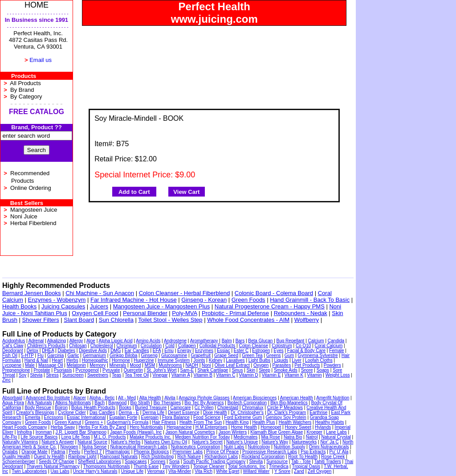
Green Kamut (68, 422)
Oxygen (261, 365)
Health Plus (263, 422)
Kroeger (314, 432)
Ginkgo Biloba (123, 355)
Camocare (180, 408)
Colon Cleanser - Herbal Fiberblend (185, 293)
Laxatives (235, 360)
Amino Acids (148, 341)
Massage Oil (51, 365)
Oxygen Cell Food (95, 313)
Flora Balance (176, 417)
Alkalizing (57, 341)
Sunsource (277, 462)
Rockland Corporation (263, 457)
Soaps (323, 370)
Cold (170, 346)
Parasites (282, 365)
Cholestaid (228, 408)
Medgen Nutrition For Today (202, 437)
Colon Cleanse (253, 346)
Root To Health (303, 457)
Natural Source (92, 442)
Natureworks (304, 442)
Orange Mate (34, 452)
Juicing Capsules (63, 306)
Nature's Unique (242, 442)
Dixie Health (215, 412)
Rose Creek (333, 457)
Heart (57, 360)
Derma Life (153, 412)
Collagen (187, 346)
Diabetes (67, 351)
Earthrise (318, 412)
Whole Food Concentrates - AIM (248, 320)
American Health (297, 398)
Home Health (244, 427)
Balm (227, 341)
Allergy (76, 341)
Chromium (127, 346)
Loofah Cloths (319, 360)
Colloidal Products (218, 346)
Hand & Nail (36, 360)
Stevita (256, 462)
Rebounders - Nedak (301, 313)
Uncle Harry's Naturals (95, 471)
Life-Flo (10, 437)
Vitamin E (271, 375)
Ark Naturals (40, 403)
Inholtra (24, 432)
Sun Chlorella (116, 320)
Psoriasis (63, 370)
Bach (100, 403)
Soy (22, 375)
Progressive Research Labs (270, 452)
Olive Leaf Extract (232, 365)
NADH (192, 365)
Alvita (170, 398)
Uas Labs (60, 471)
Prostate (42, 370)
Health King (237, 422)
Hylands (323, 427)
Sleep (265, 370)
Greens (274, 355)
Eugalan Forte (124, 417)
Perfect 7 (93, 452)
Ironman (44, 432)
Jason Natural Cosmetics (190, 432)
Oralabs (10, 452)
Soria (174, 462)
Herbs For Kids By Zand (102, 427)
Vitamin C (226, 375)
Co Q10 (303, 346)
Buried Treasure (151, 408)
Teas (116, 375)
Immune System (174, 360)
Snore (307, 370)
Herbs (72, 360)
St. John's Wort (161, 370)
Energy (184, 351)
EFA (157, 351)
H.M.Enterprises (212, 427)
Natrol (312, 437)
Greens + (94, 422)
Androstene (175, 341)
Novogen (69, 447)
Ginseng (149, 355)
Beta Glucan (260, 341)
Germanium (94, 355)
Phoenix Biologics (151, 452)
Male (30, 365)
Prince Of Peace (222, 452)
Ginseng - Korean (204, 300)
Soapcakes (136, 462)
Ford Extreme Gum (243, 417)
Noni (206, 365)
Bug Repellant (291, 341)
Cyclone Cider (72, 412)
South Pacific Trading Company (214, 462)
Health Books (19, 306)
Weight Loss (338, 375)
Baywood (117, 403)
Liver (297, 360)
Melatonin (76, 365)
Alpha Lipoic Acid (116, 341)
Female (336, 351)
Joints (199, 360)
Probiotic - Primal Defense (235, 313)
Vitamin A (181, 375)
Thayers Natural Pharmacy (53, 466)
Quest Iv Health (49, 457)
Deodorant (13, 351)
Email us (41, 60)
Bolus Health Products (93, 408)
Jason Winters (233, 432)
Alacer (80, 398)
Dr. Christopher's (247, 412)
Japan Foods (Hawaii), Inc (136, 432)
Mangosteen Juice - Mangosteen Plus (162, 306)
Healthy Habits (329, 422)
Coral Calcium (329, 346)
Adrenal (36, 341)
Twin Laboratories (29, 471)
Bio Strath (140, 403)
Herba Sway (63, 427)
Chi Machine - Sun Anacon (100, 293)
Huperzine (144, 360)
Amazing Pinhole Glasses (204, 398)
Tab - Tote (301, 462)
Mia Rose (270, 437)
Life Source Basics (39, 437)
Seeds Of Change (57, 462)
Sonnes (158, 462)
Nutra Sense (94, 447)
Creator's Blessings (35, 412)
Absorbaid (12, 398)
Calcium (316, 341)
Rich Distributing (157, 457)
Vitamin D (249, 375)
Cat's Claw (13, 346)
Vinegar (160, 375)
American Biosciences (255, 398)
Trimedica (279, 466)
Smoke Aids (286, 370)
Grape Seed (226, 355)
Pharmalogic (118, 452)
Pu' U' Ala (339, 452)
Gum (289, 355)
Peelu (75, 452)
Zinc (6, 380)
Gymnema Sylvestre (318, 355)
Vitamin (314, 375)
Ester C (241, 351)
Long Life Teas (76, 437)
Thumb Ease (146, 466)
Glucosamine (174, 355)
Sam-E (187, 370)
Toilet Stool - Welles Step (170, 320)
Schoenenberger (19, 462)
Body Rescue (38, 408)
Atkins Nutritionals (73, 403)
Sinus (237, 370)
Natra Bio (293, 437)
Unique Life (132, 471)
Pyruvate (111, 370)
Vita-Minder (180, 471)
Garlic (73, 355)
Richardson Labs (221, 457)
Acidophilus (14, 341)
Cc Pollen (204, 408)
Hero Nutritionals (146, 427)
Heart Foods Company (25, 427)
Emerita (33, 417)
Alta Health (150, 398)
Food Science (207, 417)
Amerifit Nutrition (333, 398)
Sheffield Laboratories (100, 462)
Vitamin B (203, 375)
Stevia (36, 375)
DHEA (48, 351)
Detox (33, 351)
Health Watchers (295, 422)
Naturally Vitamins (20, 442)
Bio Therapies (167, 403)
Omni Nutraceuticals (329, 447)
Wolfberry (307, 320)
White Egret (228, 471)
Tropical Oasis (306, 466)
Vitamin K (294, 375)
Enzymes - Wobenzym (57, 300)
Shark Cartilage (213, 370)
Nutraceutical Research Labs (138, 447)
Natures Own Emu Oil (166, 442)
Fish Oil (10, 355)
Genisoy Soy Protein (286, 417)
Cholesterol (102, 346)
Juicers (99, 306)
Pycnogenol (87, 370)
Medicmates (245, 437)
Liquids (281, 360)
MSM (150, 365)
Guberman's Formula (128, 422)
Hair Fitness (164, 422)
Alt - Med (127, 398)
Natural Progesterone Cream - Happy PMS (270, 306)
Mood (135, 365)
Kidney (216, 360)
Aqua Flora (13, 403)
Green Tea (252, 355)
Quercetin (133, 370)
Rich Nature (189, 457)
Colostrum (282, 346)
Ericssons (54, 417)
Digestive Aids (93, 351)
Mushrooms (170, 365)
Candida (336, 341)
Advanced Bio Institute (48, 398)
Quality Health (16, 457)
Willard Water (256, 471)
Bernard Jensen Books (32, 293)
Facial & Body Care (306, 351)
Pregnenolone (16, 370)
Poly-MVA (184, 313)
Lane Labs (336, 432)
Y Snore (282, 471)
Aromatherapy (204, 341)
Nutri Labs (234, 447)
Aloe (91, 341)
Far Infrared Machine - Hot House (134, 300)
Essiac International (86, 417)
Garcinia (55, 355)
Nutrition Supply (290, 447)
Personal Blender (145, 313)
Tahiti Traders (328, 462)
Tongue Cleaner (209, 466)
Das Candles (102, 412)
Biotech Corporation (247, 403)
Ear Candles (137, 351)
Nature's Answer (58, 442)
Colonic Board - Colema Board (274, 293)
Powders (332, 365)
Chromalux (252, 408)
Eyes (278, 351)
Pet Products (307, 365)
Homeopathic (95, 360)
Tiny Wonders (176, 466)
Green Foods (248, 300)
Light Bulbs (259, 360)
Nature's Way (275, 442)
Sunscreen (73, 375)
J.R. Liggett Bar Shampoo (81, 432)
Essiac (223, 351)
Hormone (121, 360)
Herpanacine (179, 427)
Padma (58, 452)
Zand (299, 471)
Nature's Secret (207, 442)
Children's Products (46, 346)
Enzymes (204, 351)
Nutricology (259, 447)
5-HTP (27, 355)
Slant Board (79, 320)
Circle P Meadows (285, 408)
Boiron (61, 408)
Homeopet (271, 427)
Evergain (150, 417)
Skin (251, 370)
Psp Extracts (313, 452)
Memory (98, 365)
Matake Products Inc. (151, 437)
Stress (52, 375)
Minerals (118, 365)
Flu (41, 355)
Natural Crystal (336, 437)
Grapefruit (200, 355)
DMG (116, 351)
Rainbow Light (82, 457)
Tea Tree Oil (137, 375)
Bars (240, 341)
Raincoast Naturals (119, 457)
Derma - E (129, 412)
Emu (169, 351)
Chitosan (78, 346)
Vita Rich (204, 471)
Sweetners (98, 375)
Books (125, 408)
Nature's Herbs (126, 442)
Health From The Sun (201, 422)
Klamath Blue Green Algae (277, 432)
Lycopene (12, 365)
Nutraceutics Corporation (196, 447)
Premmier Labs (187, 452)
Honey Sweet (298, 427)
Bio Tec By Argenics (204, 403)
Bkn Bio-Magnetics (289, 403)
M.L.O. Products (110, 437)
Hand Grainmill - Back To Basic (310, 300)
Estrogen (261, 351)
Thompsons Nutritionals (107, 466)
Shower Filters (41, 320)
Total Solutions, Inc (247, 466)
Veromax (156, 471)
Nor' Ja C (329, 442)
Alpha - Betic (102, 398)
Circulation (151, 346)
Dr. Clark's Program (287, 412)
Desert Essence (184, 412)
